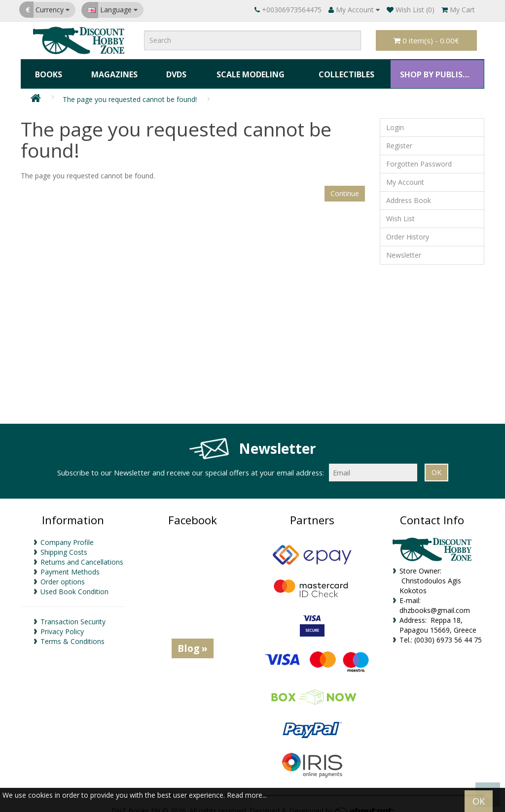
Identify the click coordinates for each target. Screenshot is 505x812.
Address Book (409, 191)
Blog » (193, 639)
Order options (63, 572)
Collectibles (341, 69)
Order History (408, 228)
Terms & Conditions (72, 632)
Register (399, 137)
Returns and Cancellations (82, 553)
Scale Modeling (246, 69)
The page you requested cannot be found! (130, 90)
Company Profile (67, 533)
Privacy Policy (62, 622)
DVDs (172, 69)
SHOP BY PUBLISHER (435, 69)
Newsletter (404, 246)
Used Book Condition (74, 582)
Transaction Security (73, 612)
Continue (345, 184)
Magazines (112, 69)
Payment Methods (70, 562)
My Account (405, 173)
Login (395, 118)
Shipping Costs (64, 543)
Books (48, 69)
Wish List (400, 210)
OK (479, 801)
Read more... (247, 795)
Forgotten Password (419, 155)
